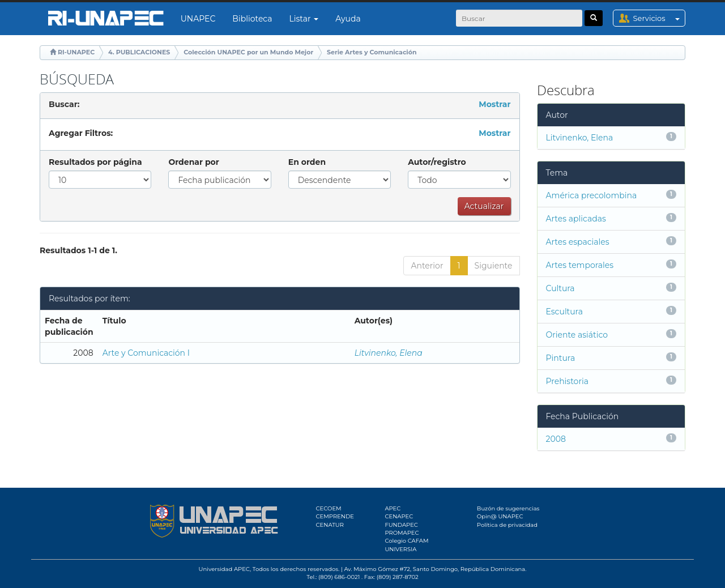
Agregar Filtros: (81, 133)
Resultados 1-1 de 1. (78, 250)
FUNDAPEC (401, 525)
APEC (393, 508)
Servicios (659, 18)
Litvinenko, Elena (389, 353)
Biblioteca (252, 19)
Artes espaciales (578, 242)
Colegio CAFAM (406, 541)
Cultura (560, 288)
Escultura (564, 312)
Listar (304, 19)
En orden (307, 162)
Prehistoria (567, 381)
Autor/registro (437, 162)
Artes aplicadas (576, 219)
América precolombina (592, 195)
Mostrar (494, 104)
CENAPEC (399, 516)
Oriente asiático (577, 335)
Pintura (561, 358)
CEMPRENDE (335, 516)
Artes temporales (580, 265)
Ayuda (348, 19)
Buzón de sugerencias (508, 508)
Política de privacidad (507, 525)
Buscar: (64, 104)
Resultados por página (95, 162)
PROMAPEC (402, 533)
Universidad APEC (224, 569)
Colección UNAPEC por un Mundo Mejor (248, 52)
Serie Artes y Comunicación (372, 52)
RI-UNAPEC (76, 52)
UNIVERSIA (400, 549)
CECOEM (329, 508)
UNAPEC (198, 19)
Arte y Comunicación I (146, 353)
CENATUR (330, 525)
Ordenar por (193, 162)
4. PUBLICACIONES (139, 52)
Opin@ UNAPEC (500, 516)
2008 (556, 439)
